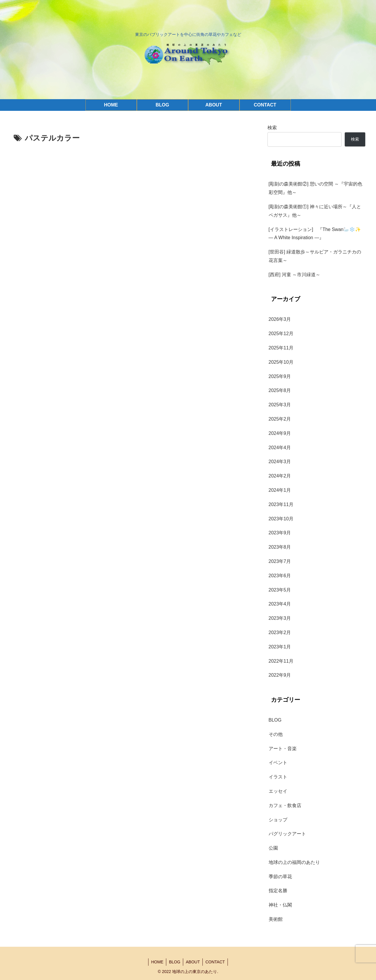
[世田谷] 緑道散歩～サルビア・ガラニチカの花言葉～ (315, 256)
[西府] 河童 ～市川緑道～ (295, 275)
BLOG (174, 962)
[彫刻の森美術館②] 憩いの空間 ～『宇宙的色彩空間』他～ (316, 188)
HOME (156, 962)
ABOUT (193, 962)
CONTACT (216, 962)
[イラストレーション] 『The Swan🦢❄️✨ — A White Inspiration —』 (317, 234)
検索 (272, 128)
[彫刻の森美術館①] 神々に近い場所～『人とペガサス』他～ (315, 211)
